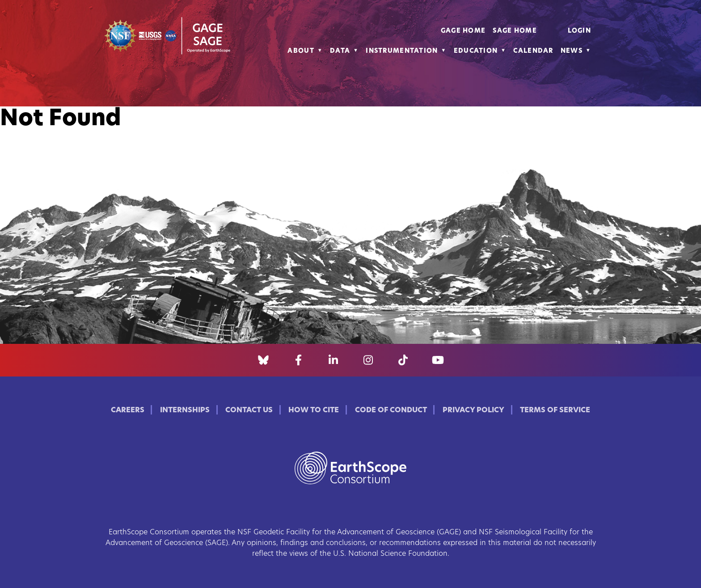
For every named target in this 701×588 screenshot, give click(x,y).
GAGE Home (463, 31)
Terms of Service (555, 410)
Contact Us (249, 410)
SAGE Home (515, 31)
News (572, 51)
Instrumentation (402, 51)
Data (340, 51)
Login (579, 31)
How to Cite (314, 410)
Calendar (533, 51)
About (301, 51)
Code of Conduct (391, 410)
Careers (128, 410)
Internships (185, 410)
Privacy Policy (473, 410)
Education (476, 51)
